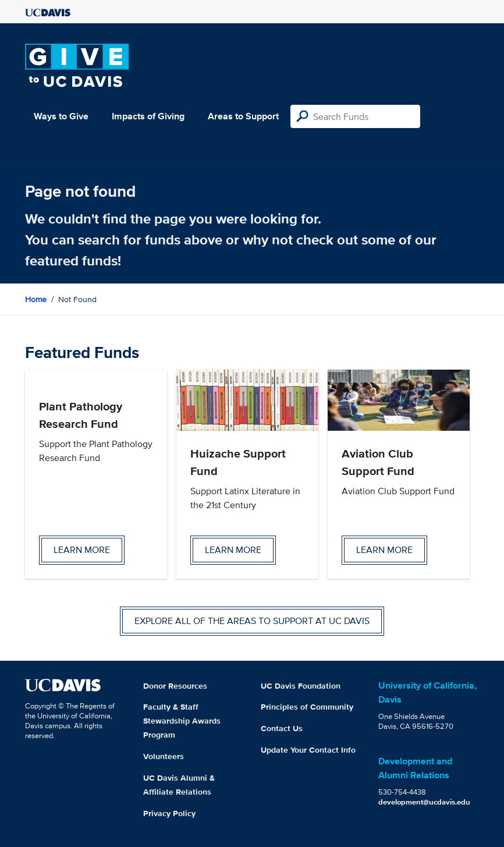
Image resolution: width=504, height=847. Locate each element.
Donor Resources (175, 686)
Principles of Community (307, 707)
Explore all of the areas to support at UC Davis (252, 621)
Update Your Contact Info (308, 750)
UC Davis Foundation (301, 686)
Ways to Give (61, 116)
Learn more (82, 550)
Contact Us (282, 728)
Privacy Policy (169, 813)
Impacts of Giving (148, 116)
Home (36, 299)
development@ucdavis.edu (424, 802)
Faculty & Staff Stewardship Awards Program (182, 721)
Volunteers (164, 756)
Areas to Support (243, 116)
